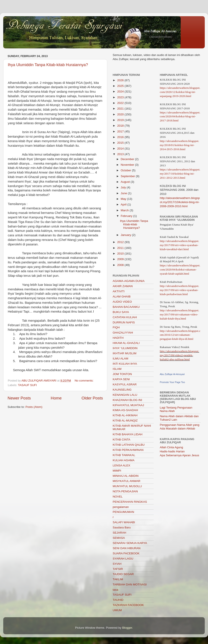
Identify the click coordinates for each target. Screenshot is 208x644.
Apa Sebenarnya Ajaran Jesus (180, 455)
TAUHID (118, 600)
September (128, 176)
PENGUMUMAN (123, 512)
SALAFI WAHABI (124, 522)
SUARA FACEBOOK (126, 553)
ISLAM (117, 369)
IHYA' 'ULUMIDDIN (125, 348)
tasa (115, 590)
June (124, 193)
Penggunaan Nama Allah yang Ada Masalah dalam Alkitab (180, 427)
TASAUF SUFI (27, 385)
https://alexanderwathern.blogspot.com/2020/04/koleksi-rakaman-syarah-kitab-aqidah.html (180, 270)
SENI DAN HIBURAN (127, 548)
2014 (121, 149)
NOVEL (118, 497)
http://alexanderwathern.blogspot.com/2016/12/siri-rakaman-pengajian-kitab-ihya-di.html (180, 335)
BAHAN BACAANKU (126, 307)
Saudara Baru (122, 527)
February (127, 216)
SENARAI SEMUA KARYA (130, 543)
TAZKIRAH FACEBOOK (128, 605)
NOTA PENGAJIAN (125, 491)
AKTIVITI (119, 291)
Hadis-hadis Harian (172, 451)
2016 (121, 137)
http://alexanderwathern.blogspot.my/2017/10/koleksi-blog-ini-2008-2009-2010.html (180, 202)
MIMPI (117, 471)
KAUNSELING (122, 390)
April (124, 204)
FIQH (116, 327)
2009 (121, 259)
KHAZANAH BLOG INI (127, 400)
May (124, 199)
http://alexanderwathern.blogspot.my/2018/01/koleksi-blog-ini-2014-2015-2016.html (180, 145)
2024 (121, 91)
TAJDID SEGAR (123, 574)
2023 (121, 97)
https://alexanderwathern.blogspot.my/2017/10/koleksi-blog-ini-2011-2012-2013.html (180, 174)
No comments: (85, 381)
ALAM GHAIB (122, 297)
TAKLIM (118, 579)
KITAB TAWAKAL (124, 455)
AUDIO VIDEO (122, 302)
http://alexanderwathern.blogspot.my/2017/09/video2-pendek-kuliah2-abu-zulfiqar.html (180, 355)
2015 (121, 143)
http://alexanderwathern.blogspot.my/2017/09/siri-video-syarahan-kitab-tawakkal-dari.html (180, 245)
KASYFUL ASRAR (125, 384)
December (128, 159)
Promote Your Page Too (172, 382)
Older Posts (92, 398)
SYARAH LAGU (123, 559)
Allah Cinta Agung (171, 447)
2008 (121, 265)
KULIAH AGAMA (124, 460)
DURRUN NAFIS (124, 322)
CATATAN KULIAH (125, 317)
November (128, 165)
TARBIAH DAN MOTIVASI (130, 584)
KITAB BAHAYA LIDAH (128, 434)
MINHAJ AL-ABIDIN (126, 476)
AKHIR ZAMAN (123, 286)
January (126, 235)
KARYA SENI (121, 379)
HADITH (118, 338)
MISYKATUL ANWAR (127, 481)
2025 (121, 86)
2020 (121, 114)
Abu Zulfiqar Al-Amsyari (172, 374)
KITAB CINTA (121, 440)
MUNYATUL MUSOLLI (127, 486)
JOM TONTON (122, 374)
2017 (121, 131)
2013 (121, 154)
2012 (121, 242)
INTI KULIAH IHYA (125, 364)
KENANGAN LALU (125, 395)
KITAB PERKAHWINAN (128, 450)
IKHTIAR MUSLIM (125, 353)
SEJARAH (119, 533)
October (126, 170)
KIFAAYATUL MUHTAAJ (128, 405)
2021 (121, 109)
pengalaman (121, 507)
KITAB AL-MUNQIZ (125, 421)
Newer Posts (19, 398)
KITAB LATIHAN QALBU (129, 445)
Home (56, 398)
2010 (121, 254)
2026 (121, 80)
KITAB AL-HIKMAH (125, 415)
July (124, 187)
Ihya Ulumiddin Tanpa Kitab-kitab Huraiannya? (48, 65)
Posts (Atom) (34, 407)
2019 (121, 120)
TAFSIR (118, 569)
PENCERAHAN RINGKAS (130, 502)
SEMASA (119, 538)
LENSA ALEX (121, 465)
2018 (121, 126)
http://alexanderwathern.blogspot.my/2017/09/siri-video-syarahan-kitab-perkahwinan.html (180, 290)
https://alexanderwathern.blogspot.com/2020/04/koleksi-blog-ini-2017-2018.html (180, 117)
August (126, 182)
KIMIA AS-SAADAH (125, 410)
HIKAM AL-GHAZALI (126, 343)
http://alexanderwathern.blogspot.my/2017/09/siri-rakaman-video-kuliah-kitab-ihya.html (180, 314)
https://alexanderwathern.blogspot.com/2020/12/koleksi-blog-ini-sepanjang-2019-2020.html (180, 92)
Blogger (127, 628)
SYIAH (117, 564)
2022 (121, 103)
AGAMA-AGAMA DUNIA (129, 281)
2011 (121, 248)
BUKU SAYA (121, 312)
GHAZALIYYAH (123, 333)
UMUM (117, 610)
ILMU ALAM (120, 359)
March (125, 210)
